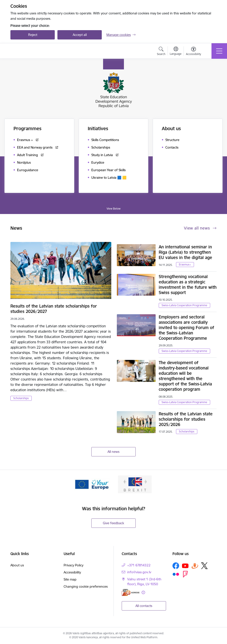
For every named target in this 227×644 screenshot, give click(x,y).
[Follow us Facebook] (176, 566)
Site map (70, 579)
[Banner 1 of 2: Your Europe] (92, 484)
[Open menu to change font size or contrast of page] (194, 52)
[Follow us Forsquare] (185, 574)
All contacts (144, 606)
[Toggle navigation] (219, 51)
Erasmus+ (185, 264)
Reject (33, 35)
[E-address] (131, 592)
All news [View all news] (113, 452)
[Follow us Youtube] (185, 565)
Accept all (80, 35)
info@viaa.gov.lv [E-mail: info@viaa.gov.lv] (139, 572)
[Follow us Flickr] (176, 574)
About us (17, 565)
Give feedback (113, 523)
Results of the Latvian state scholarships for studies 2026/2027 (54, 309)
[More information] (143, 592)
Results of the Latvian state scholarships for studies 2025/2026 (186, 419)
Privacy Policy (73, 565)
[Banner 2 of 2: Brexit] (135, 484)
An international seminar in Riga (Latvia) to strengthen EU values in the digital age (185, 252)
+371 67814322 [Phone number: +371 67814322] (139, 565)
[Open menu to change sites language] (176, 51)
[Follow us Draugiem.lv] (195, 566)
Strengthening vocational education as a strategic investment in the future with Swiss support (188, 285)
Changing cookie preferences (86, 586)
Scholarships (21, 398)
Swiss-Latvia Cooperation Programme (184, 305)
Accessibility (72, 572)
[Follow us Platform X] (204, 566)
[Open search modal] (161, 52)
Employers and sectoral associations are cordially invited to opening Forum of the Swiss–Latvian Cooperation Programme (186, 328)
